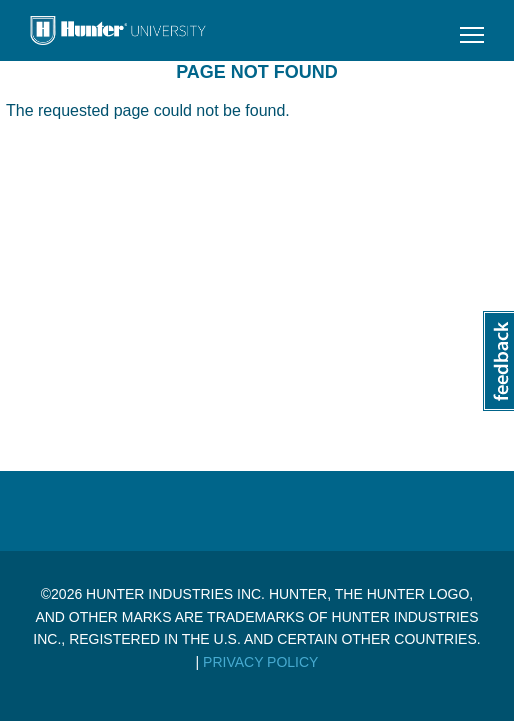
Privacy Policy (260, 662)
